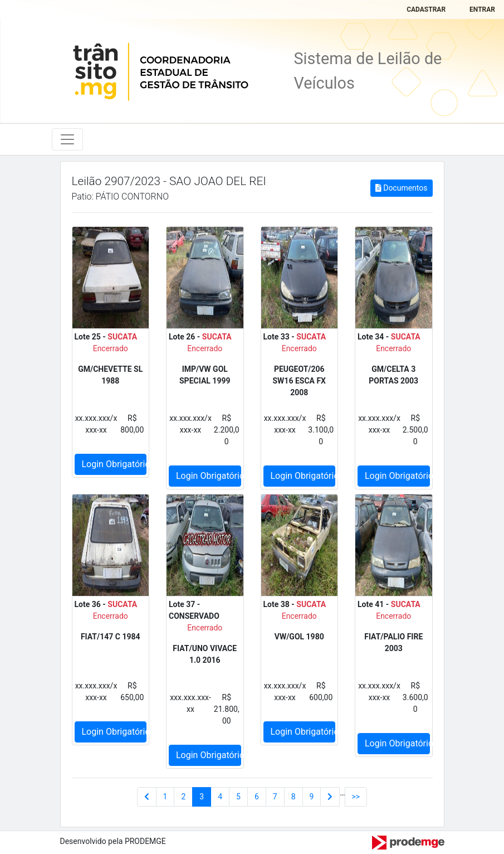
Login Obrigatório (114, 464)
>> (356, 797)
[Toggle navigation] (67, 139)
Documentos (401, 188)
